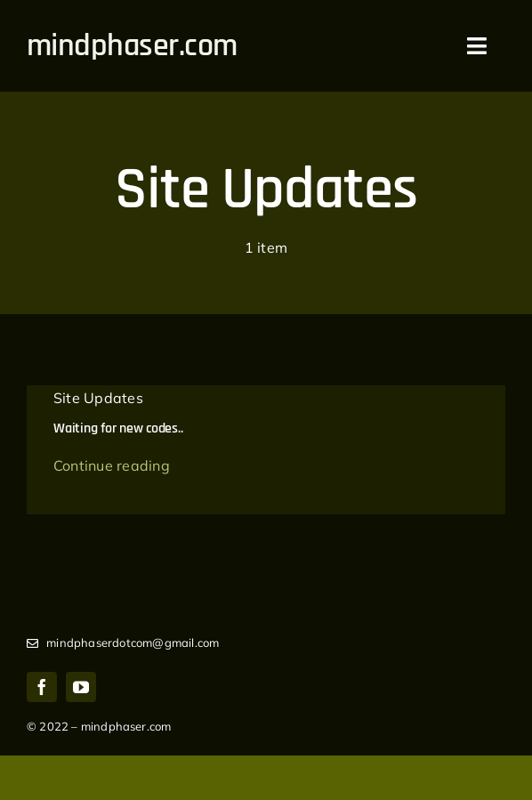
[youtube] (81, 687)
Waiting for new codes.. (118, 428)
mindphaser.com (132, 46)
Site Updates (98, 398)
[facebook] (42, 687)
